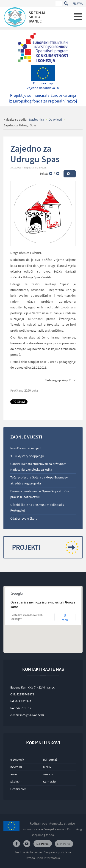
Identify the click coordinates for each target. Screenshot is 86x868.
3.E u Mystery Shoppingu (27, 456)
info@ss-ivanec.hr (32, 715)
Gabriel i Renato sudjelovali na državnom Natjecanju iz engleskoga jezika (38, 467)
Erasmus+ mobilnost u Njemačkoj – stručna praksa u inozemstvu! (40, 494)
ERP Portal (64, 844)
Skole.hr (16, 782)
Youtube (27, 844)
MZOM (47, 767)
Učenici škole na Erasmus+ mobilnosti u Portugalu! (37, 508)
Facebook (17, 844)
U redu (65, 617)
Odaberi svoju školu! (24, 518)
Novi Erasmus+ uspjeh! (26, 448)
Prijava (78, 4)
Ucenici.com (18, 789)
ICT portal (50, 760)
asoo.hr (15, 774)
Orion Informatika (48, 858)
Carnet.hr (50, 782)
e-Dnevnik (17, 760)
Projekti (44, 547)
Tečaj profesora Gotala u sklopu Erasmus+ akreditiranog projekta (39, 480)
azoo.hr (48, 774)
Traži (66, 3)
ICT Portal (43, 844)
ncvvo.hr (16, 767)
